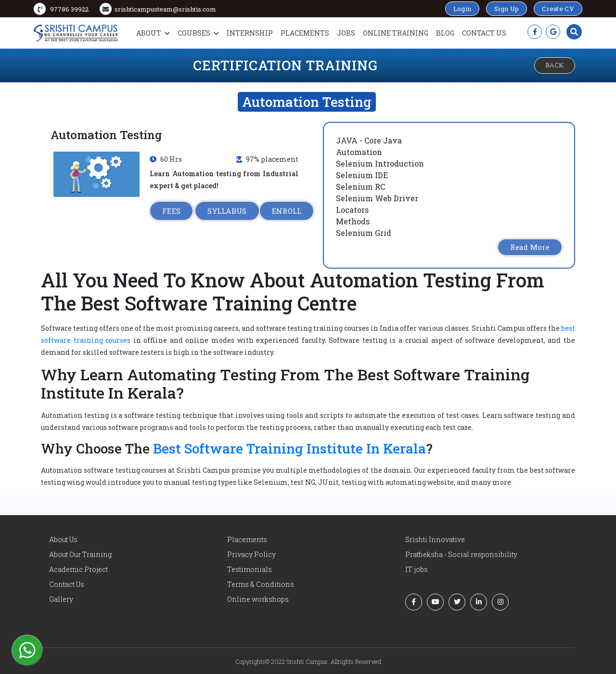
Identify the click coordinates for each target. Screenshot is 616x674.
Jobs (346, 33)
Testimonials (250, 569)
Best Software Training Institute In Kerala (289, 448)
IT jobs (417, 569)
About (153, 33)
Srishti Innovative (435, 539)
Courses (198, 33)
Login (462, 9)
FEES (171, 211)
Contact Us (484, 33)
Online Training (396, 33)
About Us (63, 539)
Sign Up (507, 9)
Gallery (61, 599)
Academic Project (78, 569)
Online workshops (258, 599)
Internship (250, 33)
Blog (445, 33)
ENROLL (287, 211)
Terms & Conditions (261, 584)
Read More (530, 247)
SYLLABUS (227, 211)
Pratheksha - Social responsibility (461, 554)
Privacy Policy (251, 554)
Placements (305, 33)
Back (555, 65)
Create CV (558, 9)
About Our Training (80, 554)
